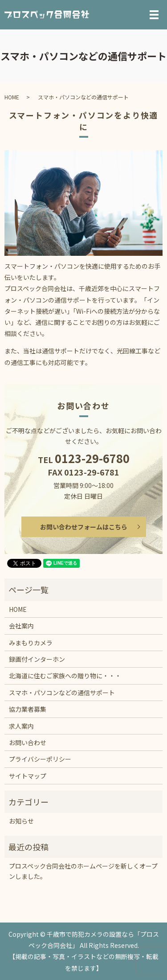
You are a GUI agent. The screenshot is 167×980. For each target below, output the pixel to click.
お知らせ (21, 821)
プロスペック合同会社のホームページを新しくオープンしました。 (83, 871)
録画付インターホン (37, 659)
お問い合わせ (28, 742)
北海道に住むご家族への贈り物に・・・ (65, 676)
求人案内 (21, 726)
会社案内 (21, 626)
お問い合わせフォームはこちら (84, 527)
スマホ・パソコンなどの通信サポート (62, 693)
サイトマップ (28, 776)
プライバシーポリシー (40, 759)
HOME (12, 97)
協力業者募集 (28, 709)
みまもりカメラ (31, 643)
